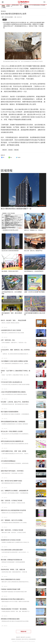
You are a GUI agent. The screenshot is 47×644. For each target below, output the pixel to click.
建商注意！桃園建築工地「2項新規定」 (34, 229)
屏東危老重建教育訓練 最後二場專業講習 (13, 421)
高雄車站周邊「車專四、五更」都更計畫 (13, 569)
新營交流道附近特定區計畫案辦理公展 (12, 441)
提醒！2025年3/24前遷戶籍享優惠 (34, 291)
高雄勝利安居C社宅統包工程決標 (11, 539)
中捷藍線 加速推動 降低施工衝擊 (11, 588)
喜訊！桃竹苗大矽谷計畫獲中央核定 (11, 480)
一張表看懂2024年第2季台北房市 (10, 229)
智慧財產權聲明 (32, 639)
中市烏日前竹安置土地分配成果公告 (11, 381)
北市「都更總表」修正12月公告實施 (12, 519)
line (10, 157)
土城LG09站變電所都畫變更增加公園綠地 (13, 391)
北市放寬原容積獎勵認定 (8, 460)
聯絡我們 (18, 636)
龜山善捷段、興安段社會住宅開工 (10, 270)
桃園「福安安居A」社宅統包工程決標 (12, 529)
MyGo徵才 (28, 636)
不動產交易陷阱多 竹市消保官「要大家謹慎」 (14, 608)
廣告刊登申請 (25, 639)
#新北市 (5, 149)
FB (2, 157)
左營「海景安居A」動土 (8, 339)
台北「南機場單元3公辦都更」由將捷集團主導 (15, 490)
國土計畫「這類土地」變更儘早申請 (33, 250)
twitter (18, 157)
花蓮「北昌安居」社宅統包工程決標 (11, 500)
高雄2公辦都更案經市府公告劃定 (11, 579)
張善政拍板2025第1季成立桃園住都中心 (13, 598)
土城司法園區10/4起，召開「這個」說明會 (14, 450)
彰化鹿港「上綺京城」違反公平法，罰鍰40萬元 (15, 401)
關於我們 (23, 636)
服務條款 (13, 639)
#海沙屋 (16, 149)
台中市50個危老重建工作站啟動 (37, 5)
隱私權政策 (19, 639)
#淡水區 (10, 149)
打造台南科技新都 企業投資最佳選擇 (12, 549)
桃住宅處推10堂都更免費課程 (10, 411)
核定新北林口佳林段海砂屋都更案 (10, 250)
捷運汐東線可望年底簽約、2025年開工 (12, 470)
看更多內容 (23, 631)
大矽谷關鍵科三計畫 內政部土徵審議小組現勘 (14, 360)
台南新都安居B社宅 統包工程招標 (11, 329)
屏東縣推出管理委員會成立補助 (10, 618)
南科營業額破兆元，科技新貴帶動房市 (34, 270)
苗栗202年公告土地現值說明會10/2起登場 (13, 510)
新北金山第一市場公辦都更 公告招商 (12, 431)
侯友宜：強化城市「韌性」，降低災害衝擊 (13, 320)
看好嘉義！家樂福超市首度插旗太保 (11, 559)
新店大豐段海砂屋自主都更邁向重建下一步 (16, 208)
